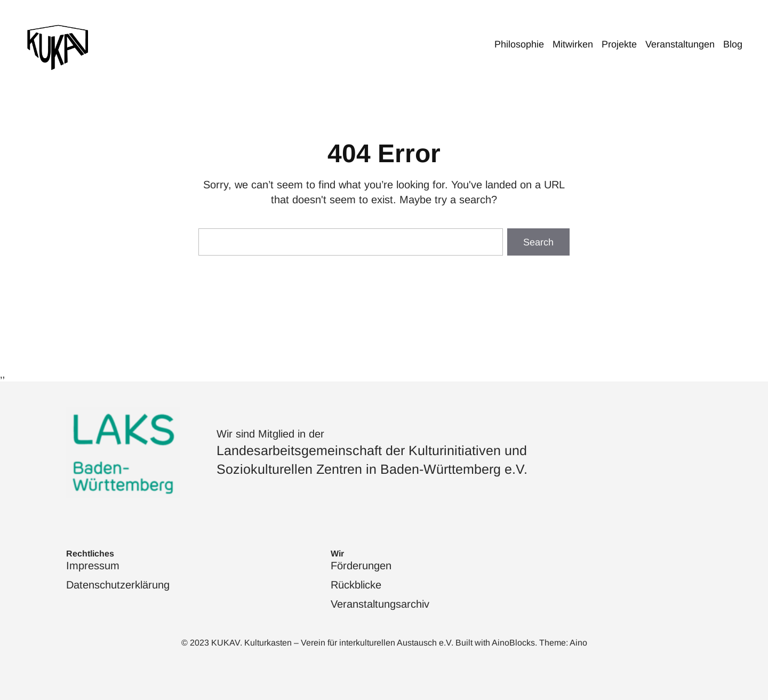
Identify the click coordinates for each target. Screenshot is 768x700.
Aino (578, 643)
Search (538, 242)
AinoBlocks (513, 643)
